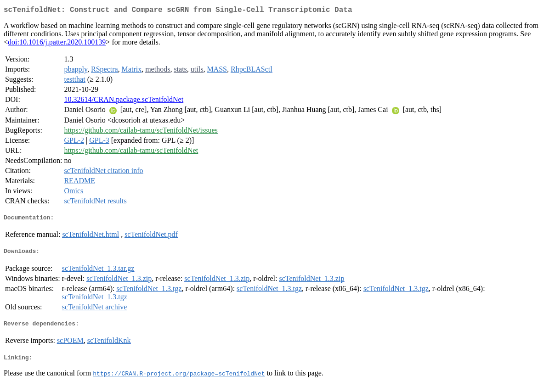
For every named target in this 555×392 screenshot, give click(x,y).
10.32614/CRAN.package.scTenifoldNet (124, 101)
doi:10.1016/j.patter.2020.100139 (57, 44)
